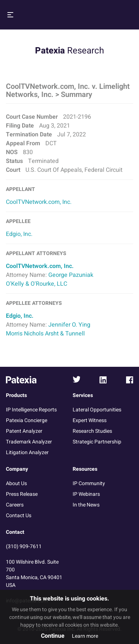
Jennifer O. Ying (69, 325)
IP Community (89, 483)
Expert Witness (90, 420)
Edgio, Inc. (19, 234)
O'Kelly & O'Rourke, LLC (37, 284)
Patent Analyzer (24, 431)
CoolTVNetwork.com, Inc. (39, 202)
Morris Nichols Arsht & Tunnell (45, 334)
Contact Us (19, 516)
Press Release (22, 494)
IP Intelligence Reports (31, 410)
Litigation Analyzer (27, 452)
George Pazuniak (71, 275)
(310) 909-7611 (24, 546)
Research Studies (92, 431)
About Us (16, 483)
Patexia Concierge (27, 420)
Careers (15, 505)
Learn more (85, 636)
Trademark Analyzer (29, 442)
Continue (53, 636)
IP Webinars (86, 494)
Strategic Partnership (97, 442)
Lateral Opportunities (97, 410)
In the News (86, 505)
